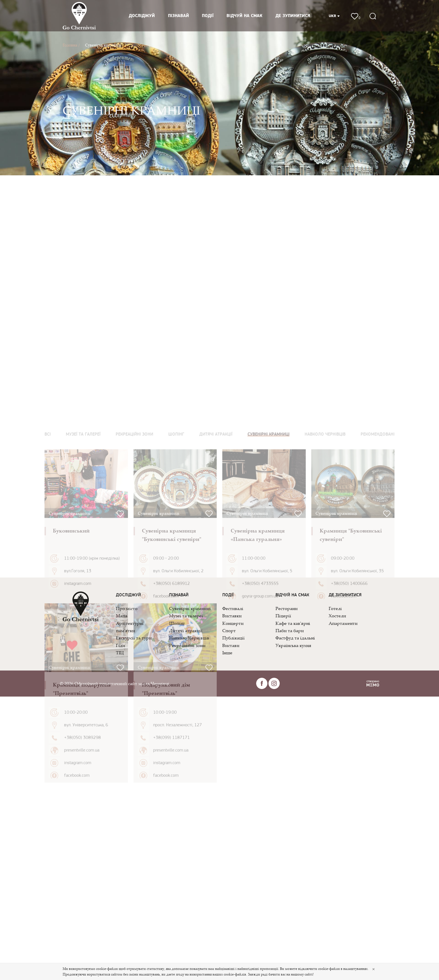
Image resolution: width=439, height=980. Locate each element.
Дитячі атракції (186, 630)
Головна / (71, 45)
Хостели (337, 616)
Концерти (233, 623)
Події (208, 16)
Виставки (232, 616)
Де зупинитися (293, 16)
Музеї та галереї (186, 616)
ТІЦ (120, 653)
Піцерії (283, 616)
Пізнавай (178, 16)
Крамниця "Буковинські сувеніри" (351, 698)
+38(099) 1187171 (171, 901)
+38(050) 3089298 (82, 901)
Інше (227, 653)
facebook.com (166, 760)
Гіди (121, 645)
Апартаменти (343, 623)
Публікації (233, 638)
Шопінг (177, 623)
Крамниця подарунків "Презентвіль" (82, 852)
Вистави (231, 645)
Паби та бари (290, 630)
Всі (48, 598)
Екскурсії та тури (134, 638)
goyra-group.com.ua (260, 760)
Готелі (335, 608)
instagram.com (78, 747)
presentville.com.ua (82, 914)
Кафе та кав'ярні (293, 623)
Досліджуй (142, 16)
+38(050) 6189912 (171, 747)
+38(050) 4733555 (260, 747)
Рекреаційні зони (187, 645)
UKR (334, 16)
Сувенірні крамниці (103, 45)
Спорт (229, 630)
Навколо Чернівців (189, 638)
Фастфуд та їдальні (295, 638)
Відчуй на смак (244, 16)
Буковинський (71, 694)
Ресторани (287, 608)
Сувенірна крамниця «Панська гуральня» (258, 698)
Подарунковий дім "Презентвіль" (166, 852)
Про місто (127, 608)
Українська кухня (293, 645)
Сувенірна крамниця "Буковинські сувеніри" (172, 698)
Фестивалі (233, 608)
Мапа (122, 616)
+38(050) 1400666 (349, 747)
